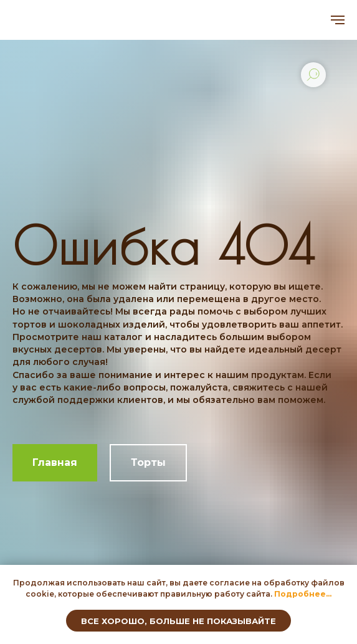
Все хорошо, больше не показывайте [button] (178, 621)
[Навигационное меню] (338, 20)
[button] (303, 594)
